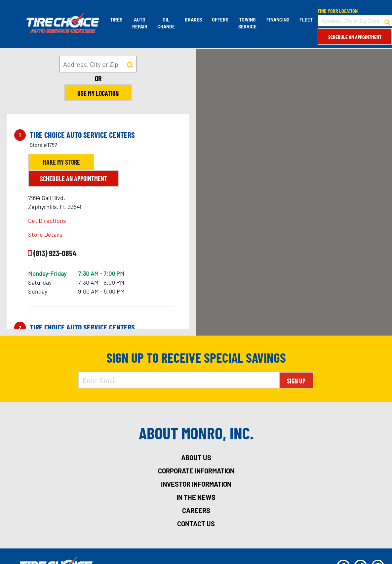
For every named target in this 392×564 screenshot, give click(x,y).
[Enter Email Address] (179, 380)
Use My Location (98, 93)
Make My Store (61, 162)
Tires (116, 20)
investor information (196, 484)
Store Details (45, 234)
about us (196, 458)
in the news (196, 497)
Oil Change (166, 23)
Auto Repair (140, 23)
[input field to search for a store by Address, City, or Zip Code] (355, 21)
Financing (278, 20)
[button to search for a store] (387, 21)
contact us (196, 524)
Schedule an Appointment (355, 37)
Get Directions (47, 221)
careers (196, 510)
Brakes (193, 20)
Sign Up (296, 381)
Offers (220, 20)
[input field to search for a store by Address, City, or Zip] (98, 64)
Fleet (306, 20)
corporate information (196, 471)
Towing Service (247, 23)
